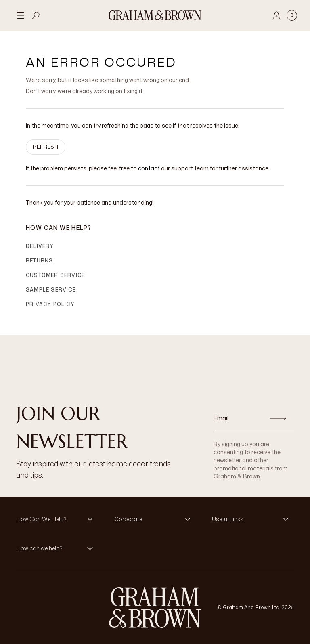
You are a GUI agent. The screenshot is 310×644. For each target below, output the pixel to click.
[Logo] (155, 15)
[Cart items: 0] (292, 15)
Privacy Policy (50, 304)
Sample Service (51, 290)
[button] (57, 519)
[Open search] (36, 15)
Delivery (40, 246)
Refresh (46, 147)
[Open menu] (20, 15)
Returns (39, 261)
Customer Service (55, 275)
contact (149, 168)
